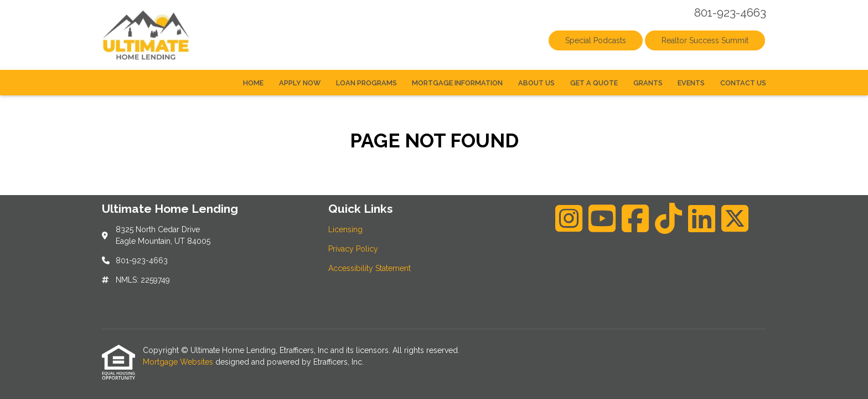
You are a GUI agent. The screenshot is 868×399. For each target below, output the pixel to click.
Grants (648, 83)
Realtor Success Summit (705, 40)
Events (691, 83)
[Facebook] (635, 218)
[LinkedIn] (702, 218)
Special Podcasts (596, 40)
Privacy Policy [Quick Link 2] (353, 249)
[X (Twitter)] (735, 218)
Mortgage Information (457, 83)
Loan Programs (366, 83)
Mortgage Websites (179, 362)
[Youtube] (602, 218)
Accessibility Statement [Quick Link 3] (370, 268)
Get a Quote (594, 83)
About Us (536, 83)
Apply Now (300, 83)
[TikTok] (668, 218)
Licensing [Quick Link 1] (345, 229)
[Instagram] (569, 218)
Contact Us (743, 83)
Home (253, 83)
